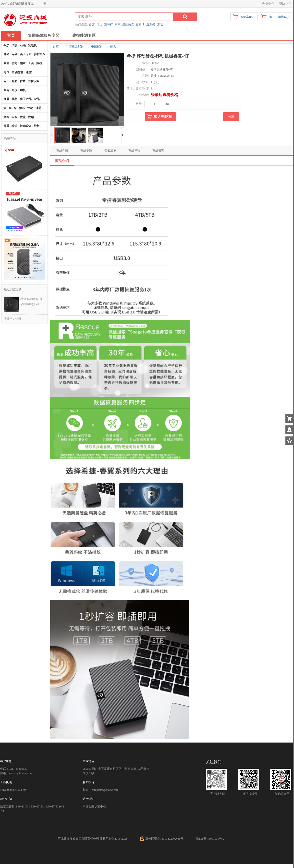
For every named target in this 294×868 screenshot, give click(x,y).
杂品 (37, 99)
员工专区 (26, 54)
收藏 (231, 117)
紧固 (6, 63)
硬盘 (113, 47)
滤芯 (38, 108)
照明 (14, 81)
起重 (6, 126)
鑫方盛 (151, 25)
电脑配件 (97, 47)
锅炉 (6, 45)
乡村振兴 (40, 54)
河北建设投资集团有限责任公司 (78, 839)
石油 (23, 45)
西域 (160, 25)
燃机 (23, 90)
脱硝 (31, 117)
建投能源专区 (84, 35)
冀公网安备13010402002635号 (162, 839)
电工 (6, 81)
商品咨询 (158, 150)
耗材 (14, 99)
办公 (6, 54)
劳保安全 (34, 81)
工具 (31, 63)
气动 (30, 108)
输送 (14, 126)
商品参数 (86, 150)
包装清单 (110, 150)
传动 (39, 63)
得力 (99, 25)
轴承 (23, 63)
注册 (43, 4)
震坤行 (109, 25)
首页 (11, 35)
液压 (22, 108)
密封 (14, 63)
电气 (6, 72)
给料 (37, 126)
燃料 (6, 117)
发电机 (32, 45)
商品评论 (134, 150)
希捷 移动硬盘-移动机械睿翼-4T (31, 302)
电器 (14, 54)
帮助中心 (285, 4)
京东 (118, 25)
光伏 (14, 90)
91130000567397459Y (13, 790)
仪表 (23, 81)
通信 (29, 72)
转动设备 (26, 126)
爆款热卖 (128, 25)
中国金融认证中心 (94, 806)
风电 (6, 90)
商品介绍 (62, 150)
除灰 (14, 117)
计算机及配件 (75, 47)
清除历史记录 (12, 319)
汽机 (14, 45)
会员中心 (268, 4)
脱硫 (23, 117)
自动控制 (17, 72)
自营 (92, 25)
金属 (6, 99)
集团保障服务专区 (44, 35)
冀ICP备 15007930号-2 (210, 839)
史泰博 (140, 25)
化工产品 (26, 99)
